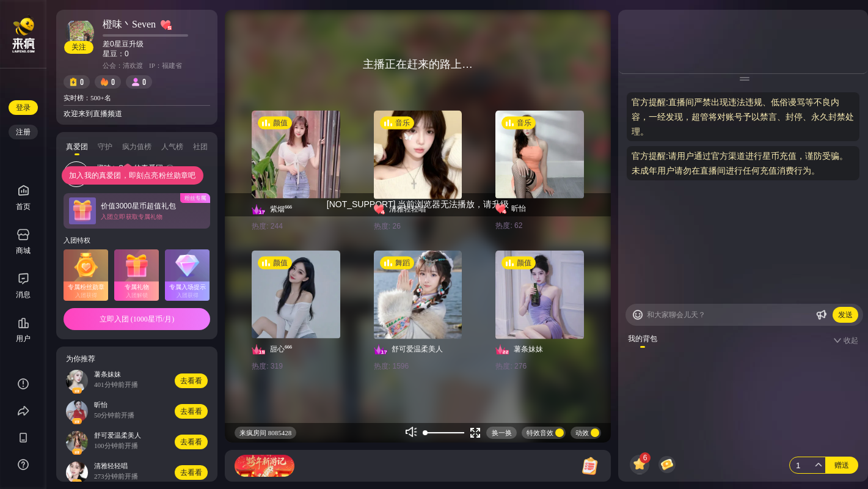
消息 (23, 295)
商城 (23, 242)
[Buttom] (638, 315)
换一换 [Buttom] (502, 433)
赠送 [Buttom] (842, 465)
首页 (23, 198)
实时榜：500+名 (87, 98)
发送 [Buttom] (845, 315)
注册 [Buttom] (23, 132)
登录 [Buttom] (23, 108)
